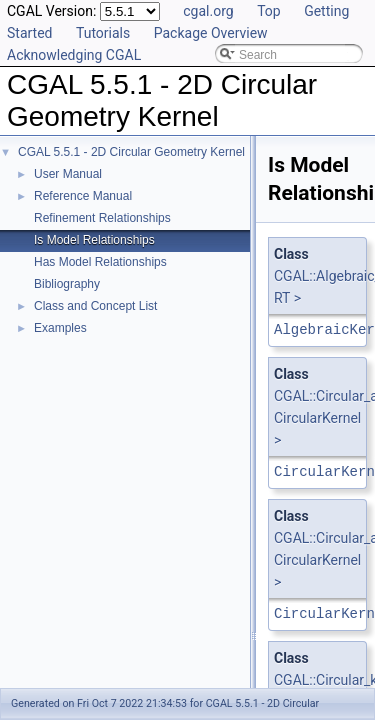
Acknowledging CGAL (74, 55)
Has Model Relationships (100, 262)
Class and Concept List (95, 306)
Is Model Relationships (94, 240)
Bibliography (67, 284)
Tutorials (103, 33)
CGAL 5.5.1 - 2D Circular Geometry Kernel (131, 152)
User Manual (68, 174)
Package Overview (211, 33)
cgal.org (208, 11)
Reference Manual (83, 196)
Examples (60, 328)
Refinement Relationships (102, 218)
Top (269, 11)
